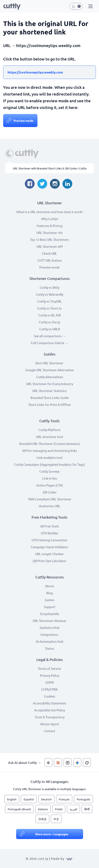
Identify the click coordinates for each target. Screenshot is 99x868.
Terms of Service (49, 668)
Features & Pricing (50, 226)
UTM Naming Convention (49, 540)
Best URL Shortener (49, 363)
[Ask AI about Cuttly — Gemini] (77, 762)
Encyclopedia (50, 614)
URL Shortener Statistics (49, 391)
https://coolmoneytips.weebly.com (35, 72)
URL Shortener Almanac (49, 621)
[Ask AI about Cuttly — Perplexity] (68, 762)
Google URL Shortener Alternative (49, 370)
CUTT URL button (50, 260)
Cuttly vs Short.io (49, 308)
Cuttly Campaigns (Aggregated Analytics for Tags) (50, 464)
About (49, 586)
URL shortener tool (49, 437)
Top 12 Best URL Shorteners (49, 239)
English (12, 799)
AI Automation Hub (50, 641)
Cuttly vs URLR (50, 329)
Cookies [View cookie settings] (50, 696)
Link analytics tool (49, 457)
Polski (59, 809)
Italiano (43, 809)
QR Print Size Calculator (49, 561)
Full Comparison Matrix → (49, 343)
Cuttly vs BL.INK (50, 315)
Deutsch (46, 799)
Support (50, 607)
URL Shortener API (49, 246)
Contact (50, 731)
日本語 (42, 819)
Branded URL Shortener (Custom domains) (49, 444)
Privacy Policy (50, 675)
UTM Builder (50, 533)
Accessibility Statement (49, 703)
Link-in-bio (50, 478)
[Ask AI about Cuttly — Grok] (87, 762)
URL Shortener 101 (50, 233)
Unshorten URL (49, 506)
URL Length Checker (49, 554)
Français (64, 799)
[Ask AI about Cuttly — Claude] (58, 762)
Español (29, 799)
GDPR (49, 682)
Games (50, 600)
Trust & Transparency (50, 717)
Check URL (49, 253)
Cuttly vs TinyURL (49, 301)
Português (83, 799)
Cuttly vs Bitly (49, 287)
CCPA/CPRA (49, 689)
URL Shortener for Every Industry (50, 384)
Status (50, 648)
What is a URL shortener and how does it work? (50, 212)
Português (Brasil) (19, 809)
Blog (50, 593)
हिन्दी (87, 809)
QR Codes (50, 492)
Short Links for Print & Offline (49, 404)
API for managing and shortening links (50, 450)
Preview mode (23, 121)
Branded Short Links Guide (50, 398)
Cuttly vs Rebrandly (49, 294)
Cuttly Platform (49, 430)
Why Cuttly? (50, 219)
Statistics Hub (49, 627)
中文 (56, 819)
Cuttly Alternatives (50, 377)
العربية (73, 809)
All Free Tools (50, 526)
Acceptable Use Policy (49, 710)
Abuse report (50, 724)
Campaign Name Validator (49, 547)
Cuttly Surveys (49, 471)
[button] (90, 7)
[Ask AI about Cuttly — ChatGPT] (48, 762)
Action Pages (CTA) (50, 485)
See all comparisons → (50, 336)
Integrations (49, 634)
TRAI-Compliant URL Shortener (50, 499)
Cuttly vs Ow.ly (49, 322)
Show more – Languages (52, 834)
